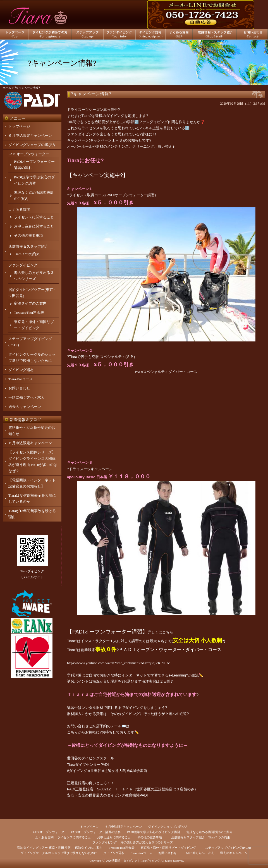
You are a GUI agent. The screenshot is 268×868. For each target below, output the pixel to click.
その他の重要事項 (28, 235)
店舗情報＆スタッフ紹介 (28, 246)
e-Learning (177, 675)
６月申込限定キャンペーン (30, 136)
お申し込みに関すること (34, 226)
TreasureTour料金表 (29, 313)
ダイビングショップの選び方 (32, 145)
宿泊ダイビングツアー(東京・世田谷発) (44, 848)
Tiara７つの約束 (27, 254)
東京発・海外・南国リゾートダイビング (168, 848)
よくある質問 (19, 210)
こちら (168, 632)
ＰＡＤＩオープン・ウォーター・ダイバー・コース (170, 650)
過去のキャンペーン (25, 407)
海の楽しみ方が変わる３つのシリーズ (147, 842)
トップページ (19, 126)
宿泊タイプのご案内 (30, 303)
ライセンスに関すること (34, 217)
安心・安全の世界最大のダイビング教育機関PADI (107, 795)
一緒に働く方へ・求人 (27, 397)
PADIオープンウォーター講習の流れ (96, 832)
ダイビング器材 (21, 370)
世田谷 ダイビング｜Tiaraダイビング (136, 861)
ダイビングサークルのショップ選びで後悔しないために (59, 853)
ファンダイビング (23, 265)
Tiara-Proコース (21, 379)
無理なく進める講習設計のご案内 (210, 832)
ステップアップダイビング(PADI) (228, 848)
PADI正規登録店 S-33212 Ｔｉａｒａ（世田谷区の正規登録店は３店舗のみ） (132, 789)
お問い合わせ (19, 388)
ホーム (7, 88)
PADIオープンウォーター (29, 154)
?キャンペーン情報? (91, 94)
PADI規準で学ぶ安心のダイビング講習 (154, 832)
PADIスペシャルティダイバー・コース (166, 372)
